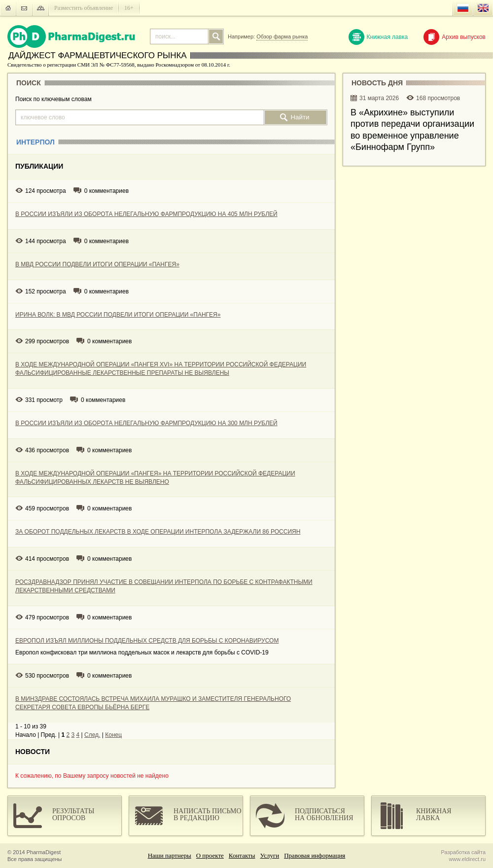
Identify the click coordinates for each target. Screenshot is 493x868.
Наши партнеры (170, 855)
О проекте (210, 855)
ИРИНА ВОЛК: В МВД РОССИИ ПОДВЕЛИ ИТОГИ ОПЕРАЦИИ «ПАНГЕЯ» (118, 315)
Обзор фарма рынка (282, 36)
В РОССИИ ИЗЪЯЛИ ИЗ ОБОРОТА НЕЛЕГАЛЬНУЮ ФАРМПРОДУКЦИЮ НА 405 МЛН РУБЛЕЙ (146, 214)
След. (92, 735)
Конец (113, 735)
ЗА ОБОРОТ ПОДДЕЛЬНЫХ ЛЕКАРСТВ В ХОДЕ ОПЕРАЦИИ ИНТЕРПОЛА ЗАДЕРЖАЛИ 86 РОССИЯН (158, 532)
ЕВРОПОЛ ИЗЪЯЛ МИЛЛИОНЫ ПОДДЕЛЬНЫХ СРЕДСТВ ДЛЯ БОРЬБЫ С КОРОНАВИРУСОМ (147, 641)
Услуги (270, 855)
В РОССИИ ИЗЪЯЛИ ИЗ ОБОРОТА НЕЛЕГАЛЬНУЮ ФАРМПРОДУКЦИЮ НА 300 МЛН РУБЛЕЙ (146, 423)
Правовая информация (315, 855)
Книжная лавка (378, 37)
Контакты (242, 855)
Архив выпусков (455, 37)
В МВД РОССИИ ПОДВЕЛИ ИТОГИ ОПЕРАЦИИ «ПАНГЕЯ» (97, 264)
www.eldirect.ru (467, 859)
